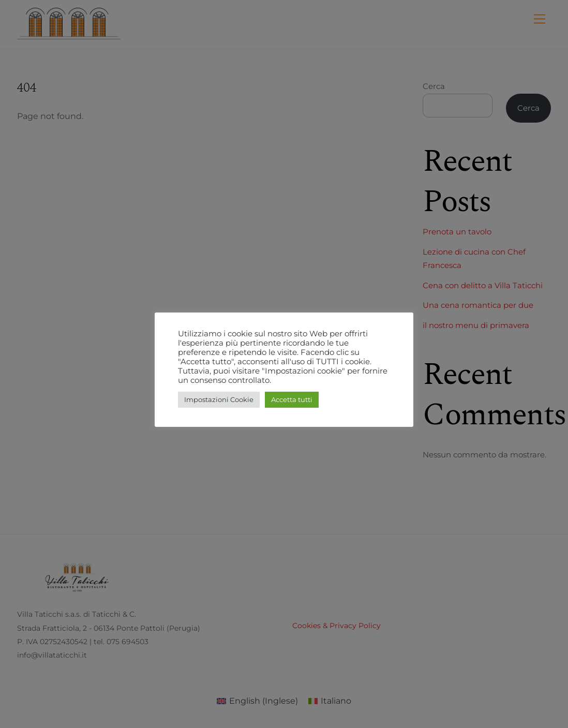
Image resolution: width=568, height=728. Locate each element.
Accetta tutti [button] (292, 399)
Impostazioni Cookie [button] (219, 399)
